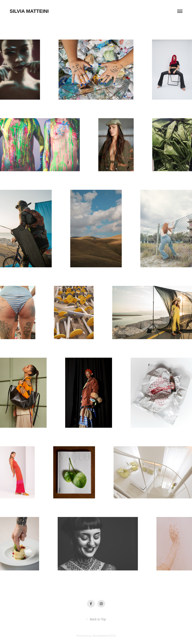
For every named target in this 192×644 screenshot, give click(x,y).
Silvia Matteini (29, 11)
